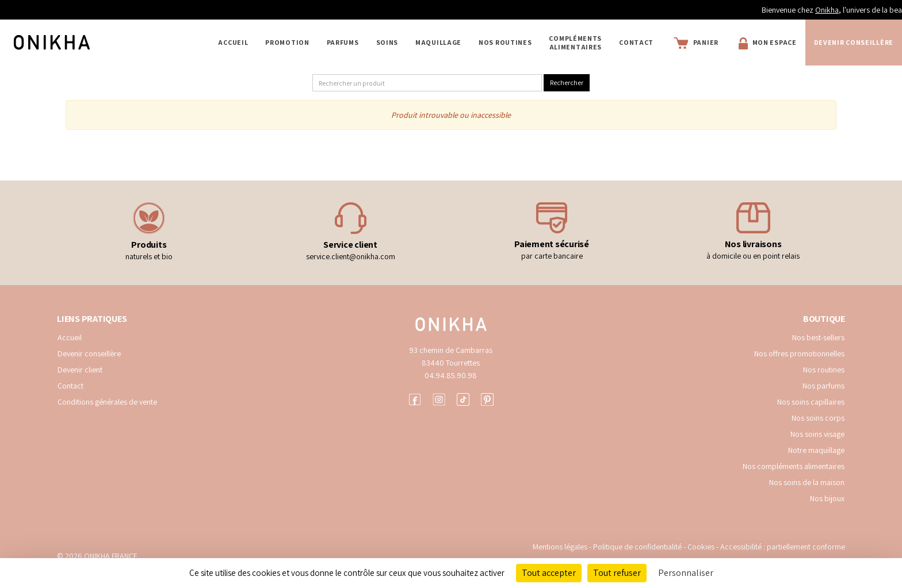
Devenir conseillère (89, 353)
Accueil (233, 42)
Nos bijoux (827, 498)
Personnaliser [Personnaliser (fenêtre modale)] (686, 573)
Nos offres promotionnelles (799, 353)
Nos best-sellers (818, 337)
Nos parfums (823, 386)
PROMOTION (287, 42)
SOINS (387, 42)
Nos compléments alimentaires (794, 466)
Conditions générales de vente (107, 402)
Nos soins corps (818, 418)
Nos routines (824, 370)
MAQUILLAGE (438, 42)
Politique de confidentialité (638, 547)
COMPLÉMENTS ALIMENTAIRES (575, 43)
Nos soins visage (817, 434)
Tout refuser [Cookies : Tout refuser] (617, 573)
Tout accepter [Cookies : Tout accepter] (549, 573)
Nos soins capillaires (811, 402)
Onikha (871, 10)
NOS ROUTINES (505, 42)
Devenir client (80, 370)
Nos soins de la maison (807, 482)
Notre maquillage (816, 450)
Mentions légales (560, 547)
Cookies (701, 547)
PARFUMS (343, 42)
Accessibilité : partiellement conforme (783, 547)
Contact (636, 42)
